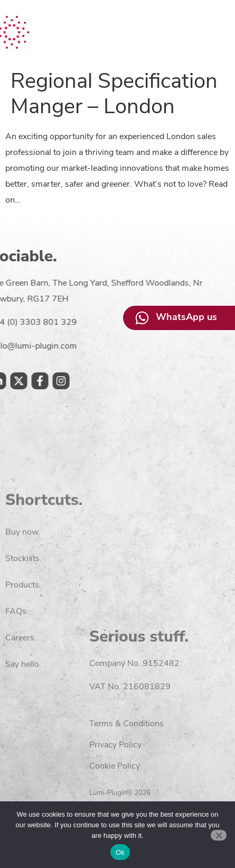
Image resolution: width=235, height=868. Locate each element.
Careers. (21, 693)
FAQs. (17, 666)
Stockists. (23, 614)
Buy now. (23, 587)
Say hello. (23, 719)
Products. (23, 640)
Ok (120, 852)
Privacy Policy (176, 745)
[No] (219, 835)
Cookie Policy (175, 766)
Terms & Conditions (187, 724)
